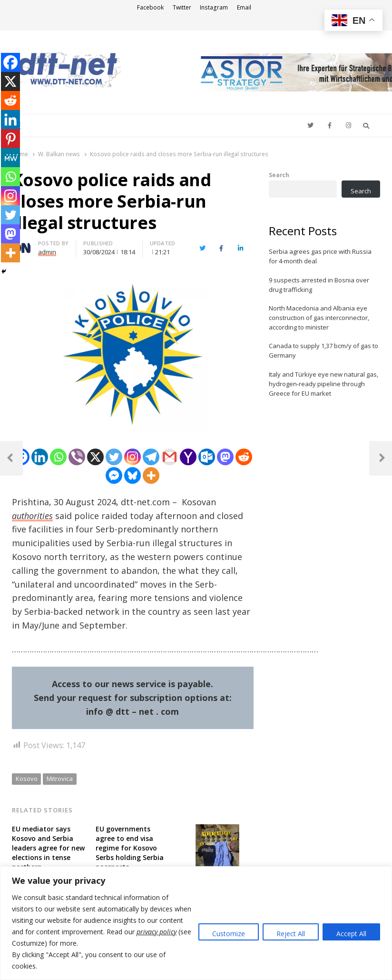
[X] (95, 457)
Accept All (351, 934)
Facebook (150, 7)
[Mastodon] (225, 457)
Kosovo (27, 779)
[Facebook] (10, 62)
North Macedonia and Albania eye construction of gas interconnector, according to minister (319, 318)
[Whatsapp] (58, 457)
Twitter (182, 7)
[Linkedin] (40, 457)
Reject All (291, 934)
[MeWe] (10, 158)
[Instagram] (132, 457)
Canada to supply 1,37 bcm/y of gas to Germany (323, 350)
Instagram (214, 7)
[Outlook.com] (207, 457)
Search (279, 175)
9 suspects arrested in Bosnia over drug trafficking (319, 285)
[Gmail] (170, 457)
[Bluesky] (132, 475)
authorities (32, 516)
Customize (229, 934)
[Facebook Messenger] (114, 475)
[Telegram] (151, 457)
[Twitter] (114, 457)
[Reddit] (244, 457)
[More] (151, 475)
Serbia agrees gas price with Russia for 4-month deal (320, 256)
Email (244, 7)
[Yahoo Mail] (188, 457)
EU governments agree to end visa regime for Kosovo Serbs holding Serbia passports (130, 848)
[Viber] (77, 457)
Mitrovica (60, 779)
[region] (196, 923)
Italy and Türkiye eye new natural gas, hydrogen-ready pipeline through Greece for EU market (323, 384)
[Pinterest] (10, 139)
